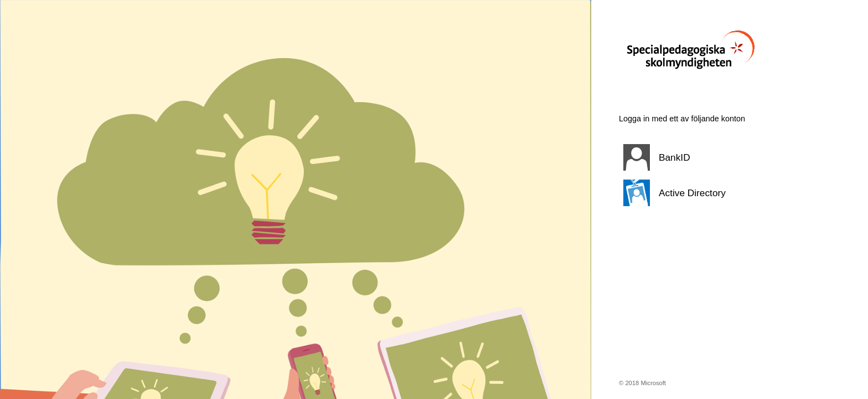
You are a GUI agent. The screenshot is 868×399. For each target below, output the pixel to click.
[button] (716, 157)
